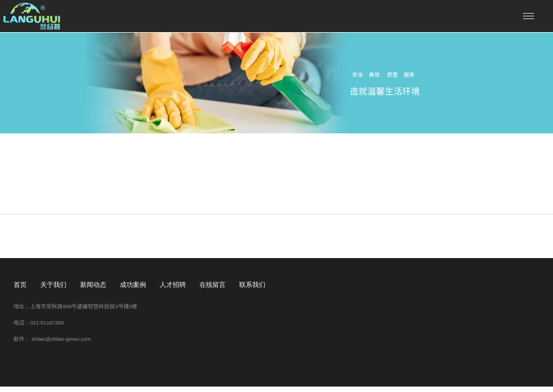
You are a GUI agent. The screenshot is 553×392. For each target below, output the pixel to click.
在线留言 (212, 285)
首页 (20, 285)
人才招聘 (173, 285)
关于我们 (53, 285)
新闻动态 (93, 285)
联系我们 (252, 285)
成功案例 (133, 285)
